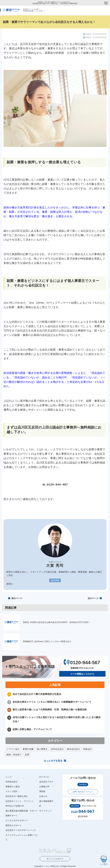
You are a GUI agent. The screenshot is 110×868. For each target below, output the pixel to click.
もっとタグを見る (53, 761)
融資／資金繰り (14, 754)
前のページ (15, 598)
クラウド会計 (13, 749)
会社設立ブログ (46, 782)
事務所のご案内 (13, 787)
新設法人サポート (14, 825)
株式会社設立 (74, 749)
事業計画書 (28, 749)
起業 (27, 754)
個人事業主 (42, 749)
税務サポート (12, 816)
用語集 (42, 791)
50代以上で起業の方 (15, 806)
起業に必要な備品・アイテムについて (32, 729)
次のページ (95, 598)
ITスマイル (44, 777)
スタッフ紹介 (12, 791)
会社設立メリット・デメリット (20, 801)
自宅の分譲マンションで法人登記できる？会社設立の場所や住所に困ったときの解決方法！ (57, 719)
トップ (9, 777)
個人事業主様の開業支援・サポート (22, 811)
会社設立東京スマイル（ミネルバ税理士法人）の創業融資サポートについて (52, 702)
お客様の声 (44, 787)
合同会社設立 (57, 749)
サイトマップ (45, 811)
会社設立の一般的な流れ (17, 796)
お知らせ (43, 796)
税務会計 (88, 749)
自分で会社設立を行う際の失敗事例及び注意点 (37, 694)
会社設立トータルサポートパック (21, 830)
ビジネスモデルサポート (17, 820)
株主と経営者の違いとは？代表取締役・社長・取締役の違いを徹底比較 (50, 710)
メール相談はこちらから (82, 674)
